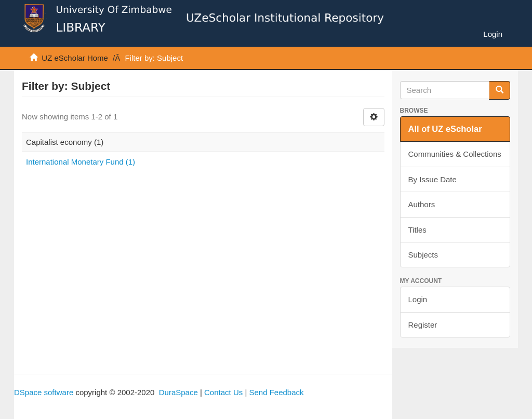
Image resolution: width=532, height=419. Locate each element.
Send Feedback (276, 392)
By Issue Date (433, 179)
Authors (422, 204)
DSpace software (44, 392)
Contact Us (223, 392)
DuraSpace (178, 392)
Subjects (423, 255)
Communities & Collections (455, 154)
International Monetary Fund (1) (81, 162)
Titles (417, 230)
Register (423, 325)
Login (418, 299)
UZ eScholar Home (75, 58)
